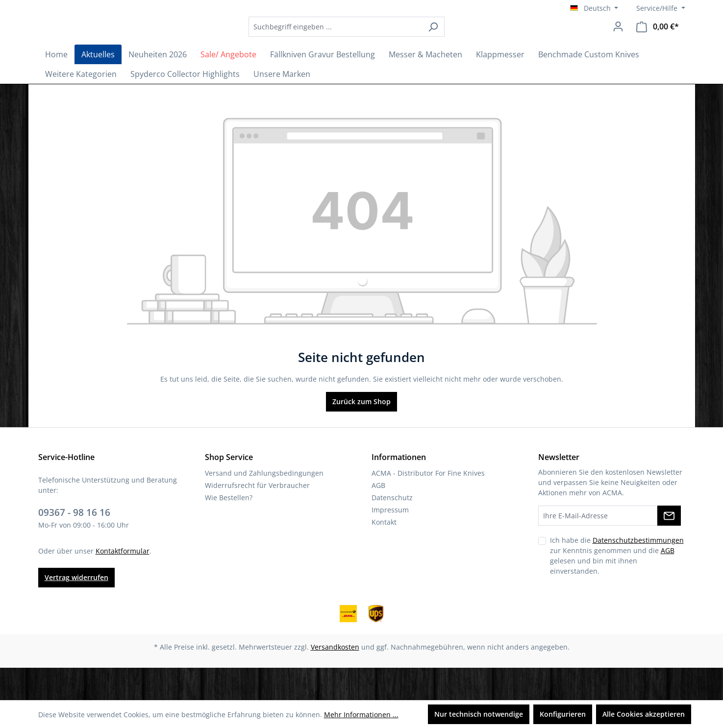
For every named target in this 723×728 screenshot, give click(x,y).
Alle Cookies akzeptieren (644, 714)
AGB (378, 518)
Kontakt (384, 555)
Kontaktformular (123, 583)
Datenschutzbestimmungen (638, 573)
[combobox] (362, 43)
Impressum (390, 543)
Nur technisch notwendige (479, 714)
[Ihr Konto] (618, 43)
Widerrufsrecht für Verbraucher (257, 518)
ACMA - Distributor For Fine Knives (428, 506)
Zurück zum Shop (361, 434)
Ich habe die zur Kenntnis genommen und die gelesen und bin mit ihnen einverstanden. (617, 588)
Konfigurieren (563, 714)
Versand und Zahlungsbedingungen (264, 506)
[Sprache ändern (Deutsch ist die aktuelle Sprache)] (594, 8)
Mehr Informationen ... (361, 715)
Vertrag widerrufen (76, 610)
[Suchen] (460, 43)
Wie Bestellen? (229, 530)
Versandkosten (335, 679)
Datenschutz (392, 530)
